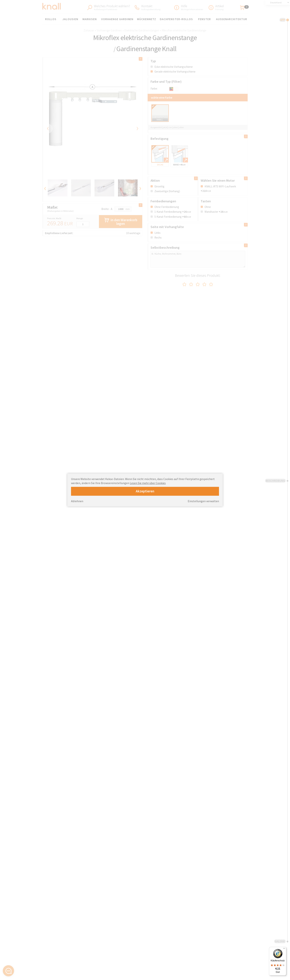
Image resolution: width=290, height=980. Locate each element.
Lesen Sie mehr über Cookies (148, 483)
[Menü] (284, 949)
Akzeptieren (145, 491)
